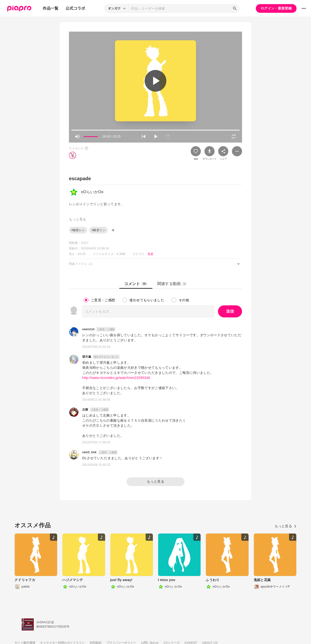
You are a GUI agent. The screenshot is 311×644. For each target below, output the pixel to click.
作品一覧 (51, 8)
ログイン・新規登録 (276, 8)
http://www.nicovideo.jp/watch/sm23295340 (116, 378)
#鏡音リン (98, 230)
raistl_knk (89, 452)
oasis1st (88, 329)
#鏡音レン (78, 230)
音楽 (151, 254)
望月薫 (87, 357)
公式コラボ (75, 8)
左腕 (85, 410)
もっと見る (155, 481)
